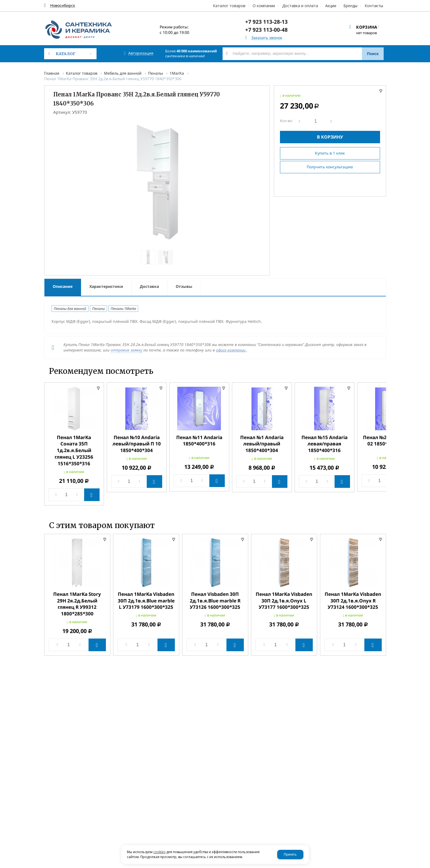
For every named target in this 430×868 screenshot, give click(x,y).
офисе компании (231, 350)
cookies (159, 852)
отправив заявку (126, 350)
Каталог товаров (82, 73)
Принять (290, 855)
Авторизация (141, 53)
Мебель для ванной (123, 73)
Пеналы (156, 73)
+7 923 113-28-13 (266, 22)
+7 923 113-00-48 (266, 30)
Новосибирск (63, 6)
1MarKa (177, 73)
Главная (52, 73)
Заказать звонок (267, 38)
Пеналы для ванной (70, 309)
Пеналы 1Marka (123, 309)
